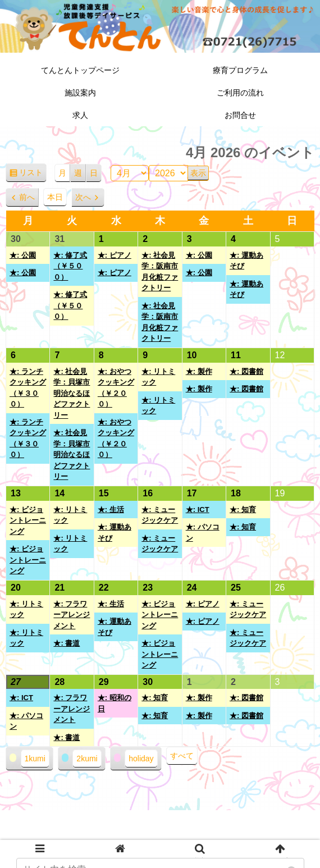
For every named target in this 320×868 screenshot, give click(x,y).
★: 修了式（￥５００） (70, 266)
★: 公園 (23, 255)
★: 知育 (243, 510)
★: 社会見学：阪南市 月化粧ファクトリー (160, 272)
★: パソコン (203, 533)
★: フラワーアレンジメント (72, 615)
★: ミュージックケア (160, 515)
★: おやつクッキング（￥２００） (116, 388)
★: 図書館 (246, 371)
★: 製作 (199, 371)
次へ (83, 197)
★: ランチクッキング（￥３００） (28, 388)
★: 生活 (111, 510)
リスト (33, 174)
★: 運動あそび (246, 261)
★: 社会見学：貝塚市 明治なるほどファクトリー (72, 393)
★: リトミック (158, 377)
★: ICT (198, 510)
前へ (27, 197)
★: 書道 (67, 643)
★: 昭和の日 (115, 703)
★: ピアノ (115, 255)
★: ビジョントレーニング (28, 520)
